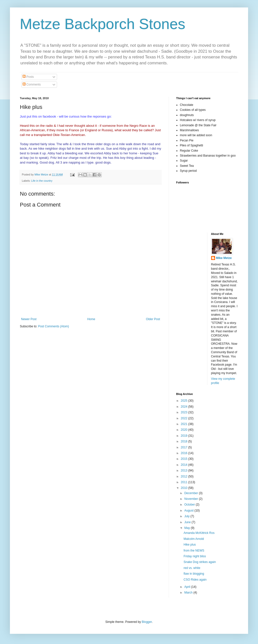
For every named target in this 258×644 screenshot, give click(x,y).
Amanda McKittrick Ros (199, 533)
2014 (185, 465)
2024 (185, 407)
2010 (185, 488)
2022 (185, 418)
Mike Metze (224, 258)
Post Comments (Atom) (53, 326)
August (189, 511)
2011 (185, 482)
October (190, 505)
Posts (28, 77)
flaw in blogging (194, 574)
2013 (185, 471)
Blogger (147, 622)
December (192, 493)
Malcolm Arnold (194, 539)
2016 (185, 453)
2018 (185, 441)
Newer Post (29, 319)
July (187, 516)
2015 (185, 459)
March (189, 593)
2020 (185, 430)
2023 (185, 412)
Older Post (153, 319)
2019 (185, 436)
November (192, 499)
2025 (185, 401)
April (188, 587)
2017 (185, 447)
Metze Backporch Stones (103, 24)
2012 (185, 476)
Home (91, 319)
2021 (185, 424)
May (188, 528)
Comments (32, 85)
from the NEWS (194, 551)
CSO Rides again (195, 580)
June (188, 522)
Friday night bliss (195, 556)
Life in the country (42, 181)
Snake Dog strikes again (200, 562)
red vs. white (192, 568)
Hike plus (190, 545)
